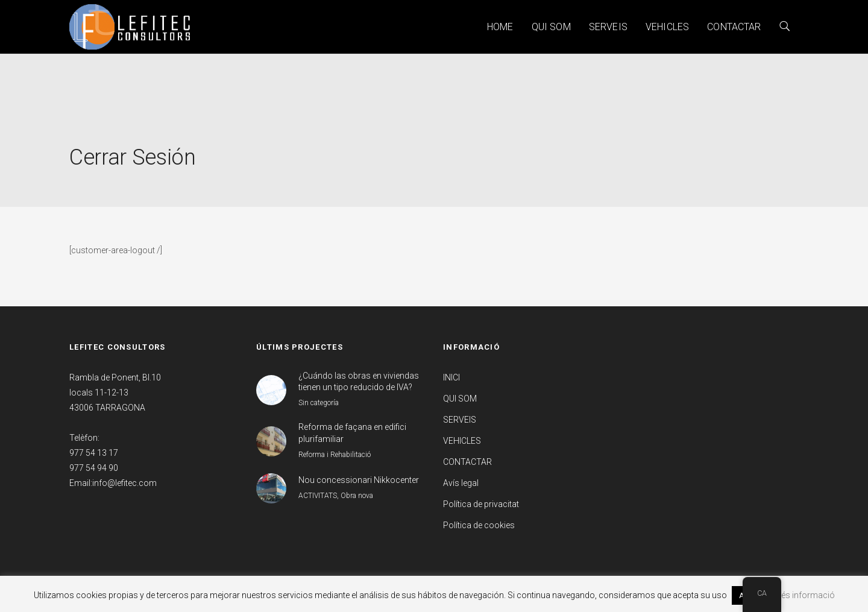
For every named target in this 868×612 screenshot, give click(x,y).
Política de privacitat (481, 504)
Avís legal (461, 483)
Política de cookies (479, 525)
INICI (451, 377)
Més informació (804, 595)
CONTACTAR (734, 27)
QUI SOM (551, 27)
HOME (500, 27)
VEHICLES (667, 27)
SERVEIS (608, 27)
